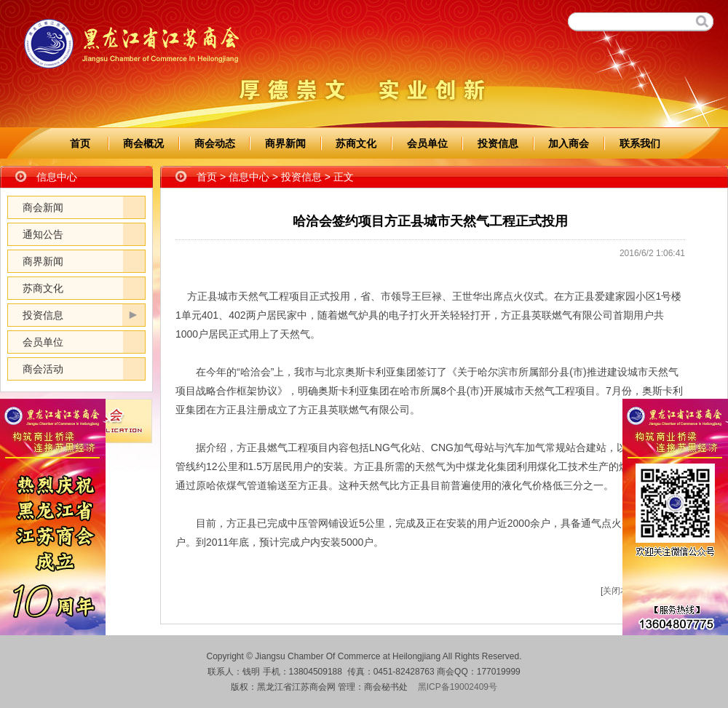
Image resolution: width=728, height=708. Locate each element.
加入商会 (569, 143)
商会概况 (143, 143)
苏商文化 (356, 143)
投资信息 (498, 143)
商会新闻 (43, 207)
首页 (80, 143)
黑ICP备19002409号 (458, 687)
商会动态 (215, 143)
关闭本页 (620, 591)
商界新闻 (285, 143)
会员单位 (427, 143)
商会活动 (43, 369)
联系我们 (640, 143)
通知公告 (43, 234)
